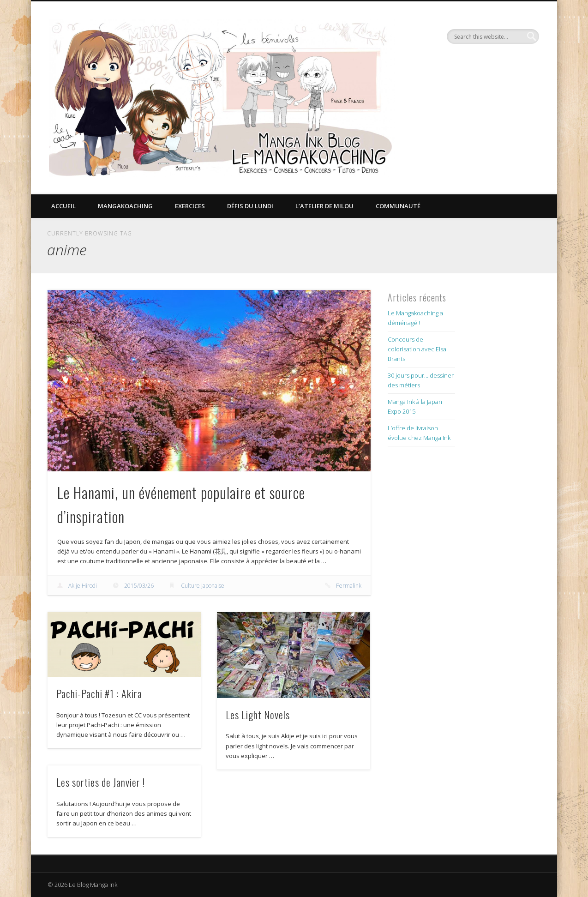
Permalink (349, 586)
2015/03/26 (139, 586)
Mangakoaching (125, 206)
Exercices (190, 206)
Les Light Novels (258, 715)
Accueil (63, 206)
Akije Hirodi (83, 586)
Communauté (398, 206)
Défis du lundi (250, 206)
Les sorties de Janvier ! (101, 782)
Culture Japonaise (203, 586)
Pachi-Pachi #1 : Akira (99, 693)
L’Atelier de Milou (324, 206)
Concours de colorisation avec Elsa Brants (417, 349)
